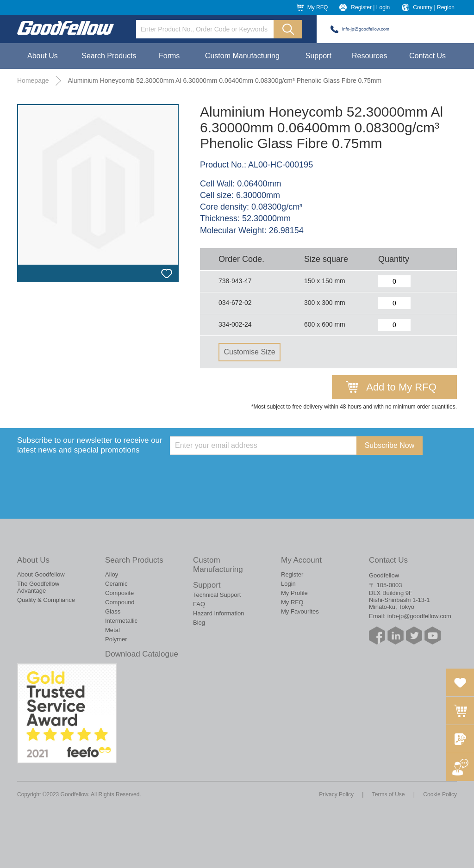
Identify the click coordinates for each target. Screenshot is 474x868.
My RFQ (318, 7)
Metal (112, 630)
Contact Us (427, 56)
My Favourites (300, 611)
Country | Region (434, 7)
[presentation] (240, 473)
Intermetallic (121, 621)
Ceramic (116, 584)
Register (292, 574)
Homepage (33, 81)
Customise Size (249, 352)
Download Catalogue (142, 654)
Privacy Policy (336, 794)
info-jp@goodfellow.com (366, 29)
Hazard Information (219, 613)
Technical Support (217, 595)
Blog (199, 623)
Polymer (116, 639)
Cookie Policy (440, 794)
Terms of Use (389, 794)
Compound (120, 602)
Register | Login (370, 7)
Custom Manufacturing (242, 56)
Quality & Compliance (46, 600)
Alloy (112, 574)
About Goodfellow (41, 574)
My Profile (294, 593)
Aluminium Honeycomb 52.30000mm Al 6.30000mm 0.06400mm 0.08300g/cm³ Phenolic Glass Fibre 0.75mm (225, 81)
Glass (113, 611)
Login (288, 584)
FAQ (199, 604)
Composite (119, 593)
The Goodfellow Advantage (38, 587)
